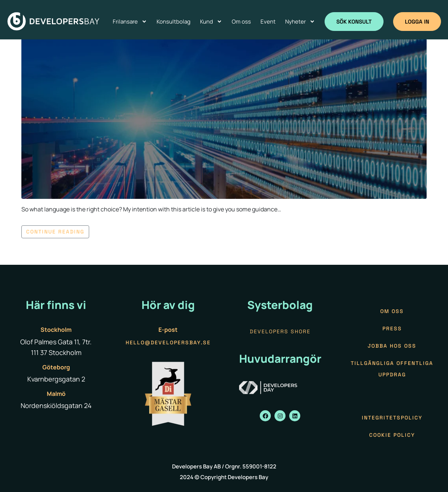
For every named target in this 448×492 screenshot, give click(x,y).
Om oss (392, 311)
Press (392, 328)
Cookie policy (392, 435)
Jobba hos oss (392, 346)
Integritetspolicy (392, 418)
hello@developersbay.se (168, 342)
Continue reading (55, 232)
